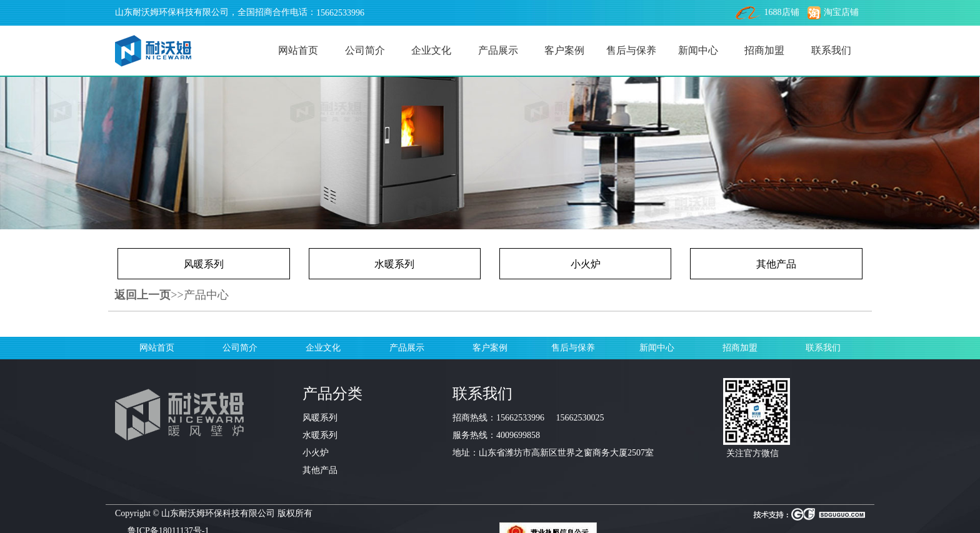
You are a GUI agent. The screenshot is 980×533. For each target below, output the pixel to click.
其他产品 (776, 264)
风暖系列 (204, 264)
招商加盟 (764, 50)
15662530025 (580, 418)
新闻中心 (698, 50)
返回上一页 (142, 295)
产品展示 (498, 50)
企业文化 (431, 50)
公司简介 (365, 50)
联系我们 (831, 50)
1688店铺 (767, 12)
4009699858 (518, 435)
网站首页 (298, 50)
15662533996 (340, 13)
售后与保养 (631, 50)
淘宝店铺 (833, 12)
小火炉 (586, 264)
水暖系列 (394, 264)
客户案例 (564, 50)
